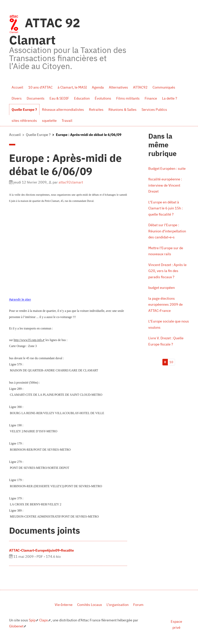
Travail (67, 121)
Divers (17, 98)
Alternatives (118, 87)
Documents (36, 98)
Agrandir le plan (20, 299)
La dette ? (170, 98)
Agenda (98, 87)
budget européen (162, 288)
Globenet (16, 626)
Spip (32, 620)
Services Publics (154, 110)
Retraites (96, 110)
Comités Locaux (90, 605)
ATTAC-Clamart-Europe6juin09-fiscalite (41, 550)
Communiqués (164, 87)
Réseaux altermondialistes (63, 110)
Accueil (17, 87)
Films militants (128, 98)
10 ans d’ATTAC (40, 87)
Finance (151, 98)
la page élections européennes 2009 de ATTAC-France (166, 305)
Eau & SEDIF (59, 98)
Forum (138, 605)
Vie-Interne (64, 605)
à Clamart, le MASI (72, 87)
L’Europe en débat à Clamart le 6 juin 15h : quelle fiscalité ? (166, 208)
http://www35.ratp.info (28, 340)
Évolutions (103, 98)
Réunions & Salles (122, 110)
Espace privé (176, 625)
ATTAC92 (140, 87)
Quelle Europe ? (24, 110)
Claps (44, 620)
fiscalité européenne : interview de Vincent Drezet (165, 185)
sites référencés (24, 121)
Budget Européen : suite (167, 168)
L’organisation (118, 605)
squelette (49, 121)
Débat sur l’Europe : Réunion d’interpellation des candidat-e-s (167, 231)
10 (171, 362)
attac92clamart (71, 182)
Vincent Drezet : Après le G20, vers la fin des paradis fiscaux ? (167, 271)
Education (82, 98)
